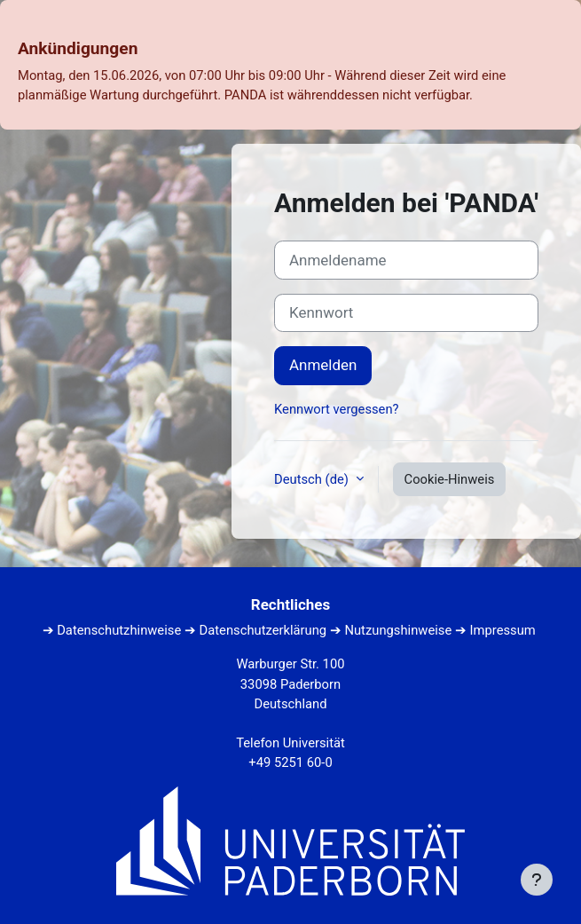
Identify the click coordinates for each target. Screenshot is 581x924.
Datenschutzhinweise (119, 630)
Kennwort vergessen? (337, 409)
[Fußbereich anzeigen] (537, 880)
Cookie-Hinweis (450, 479)
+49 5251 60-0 (290, 762)
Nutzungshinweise (398, 630)
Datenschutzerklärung (263, 630)
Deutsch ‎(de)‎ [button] (313, 479)
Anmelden (323, 365)
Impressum (503, 630)
